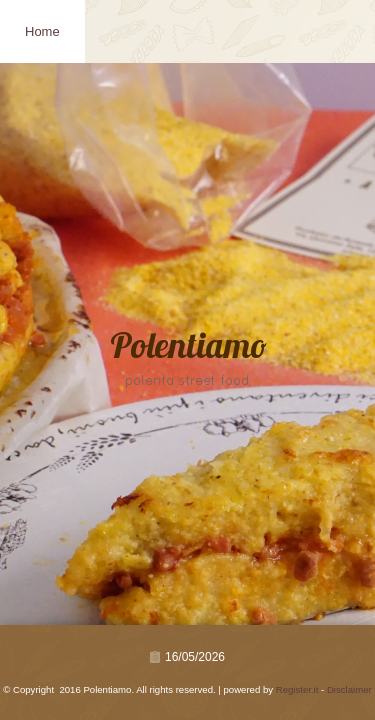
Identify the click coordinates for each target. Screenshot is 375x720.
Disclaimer (349, 689)
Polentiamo (188, 349)
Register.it (297, 689)
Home (42, 31)
